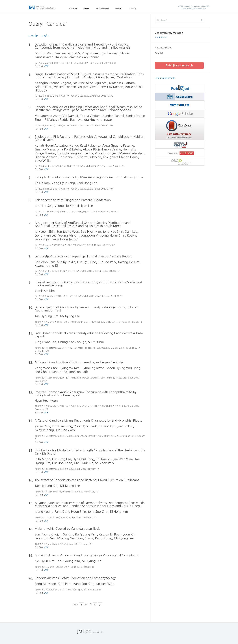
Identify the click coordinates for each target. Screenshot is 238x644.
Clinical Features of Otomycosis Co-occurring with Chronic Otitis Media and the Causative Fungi (88, 284)
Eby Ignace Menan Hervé (121, 157)
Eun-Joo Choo (62, 463)
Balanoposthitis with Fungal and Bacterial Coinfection (73, 200)
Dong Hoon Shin (74, 512)
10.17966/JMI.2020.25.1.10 (82, 245)
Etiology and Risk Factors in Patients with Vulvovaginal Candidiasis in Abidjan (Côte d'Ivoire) (89, 138)
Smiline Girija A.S (68, 53)
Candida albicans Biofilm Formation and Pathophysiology (75, 578)
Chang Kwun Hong (99, 538)
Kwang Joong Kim (48, 266)
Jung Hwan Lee (46, 342)
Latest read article (165, 78)
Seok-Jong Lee (87, 183)
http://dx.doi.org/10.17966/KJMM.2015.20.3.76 (100, 436)
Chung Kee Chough (72, 342)
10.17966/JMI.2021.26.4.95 (86, 212)
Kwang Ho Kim (129, 262)
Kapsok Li (106, 534)
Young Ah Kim (69, 235)
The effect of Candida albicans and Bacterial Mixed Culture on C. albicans (87, 480)
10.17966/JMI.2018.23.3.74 (87, 271)
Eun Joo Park (107, 262)
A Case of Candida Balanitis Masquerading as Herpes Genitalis (79, 362)
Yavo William (44, 161)
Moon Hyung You (119, 368)
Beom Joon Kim (125, 534)
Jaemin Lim (125, 426)
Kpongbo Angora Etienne (75, 153)
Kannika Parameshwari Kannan (78, 57)
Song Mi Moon (45, 584)
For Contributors (102, 9)
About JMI (73, 9)
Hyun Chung (58, 372)
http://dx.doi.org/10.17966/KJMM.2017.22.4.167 (103, 378)
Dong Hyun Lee (46, 235)
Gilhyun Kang (44, 430)
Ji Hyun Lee (85, 206)
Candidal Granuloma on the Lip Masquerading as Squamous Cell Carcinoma (89, 177)
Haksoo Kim (107, 426)
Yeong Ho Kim (65, 206)
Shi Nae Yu (104, 459)
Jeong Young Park (48, 512)
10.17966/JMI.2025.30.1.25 (84, 63)
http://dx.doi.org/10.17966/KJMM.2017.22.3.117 (103, 348)
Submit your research (179, 65)
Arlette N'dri (43, 87)
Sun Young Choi (46, 534)
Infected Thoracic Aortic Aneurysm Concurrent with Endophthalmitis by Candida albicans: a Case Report (86, 394)
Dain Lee (131, 232)
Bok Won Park (45, 262)
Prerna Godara (90, 116)
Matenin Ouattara (122, 83)
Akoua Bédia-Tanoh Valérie (102, 149)
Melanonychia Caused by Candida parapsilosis (67, 529)
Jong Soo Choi (98, 512)
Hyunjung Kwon (93, 368)
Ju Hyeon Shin (45, 232)
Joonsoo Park (78, 372)
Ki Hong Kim (119, 512)
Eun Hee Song (62, 426)
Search (86, 9)
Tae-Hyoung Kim (47, 316)
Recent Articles (163, 48)
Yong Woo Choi (46, 368)
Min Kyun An (66, 262)
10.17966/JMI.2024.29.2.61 (80, 126)
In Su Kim (66, 534)
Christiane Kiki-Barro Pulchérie (80, 157)
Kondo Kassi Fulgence (85, 146)
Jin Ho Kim (42, 183)
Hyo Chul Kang (84, 459)
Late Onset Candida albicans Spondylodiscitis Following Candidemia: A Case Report (89, 335)
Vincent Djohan (65, 87)
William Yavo (87, 87)
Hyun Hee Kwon (46, 401)
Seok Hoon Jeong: (65, 239)
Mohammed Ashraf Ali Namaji (56, 116)
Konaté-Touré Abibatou (51, 146)
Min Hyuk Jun (84, 463)
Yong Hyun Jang (63, 183)
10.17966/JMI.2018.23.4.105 (89, 296)
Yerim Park (42, 426)
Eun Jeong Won (68, 232)
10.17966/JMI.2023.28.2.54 (80, 189)
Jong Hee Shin (113, 232)
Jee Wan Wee (123, 459)
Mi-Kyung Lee (70, 316)
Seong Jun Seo (45, 538)
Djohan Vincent (46, 157)
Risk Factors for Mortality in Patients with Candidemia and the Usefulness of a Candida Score (90, 452)
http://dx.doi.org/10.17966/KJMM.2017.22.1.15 (95, 322)
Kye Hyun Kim (45, 561)
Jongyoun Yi (90, 235)
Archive (159, 53)
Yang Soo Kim (83, 584)
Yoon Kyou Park (85, 426)
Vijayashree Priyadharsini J (100, 53)
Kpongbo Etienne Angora (53, 83)
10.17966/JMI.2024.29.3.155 (91, 166)
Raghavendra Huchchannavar (91, 120)
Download (133, 9)
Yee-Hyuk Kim (45, 291)
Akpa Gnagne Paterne (118, 146)
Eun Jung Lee (62, 459)
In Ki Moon (43, 459)
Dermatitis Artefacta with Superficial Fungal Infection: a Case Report (83, 256)
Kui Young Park (86, 534)
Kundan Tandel (113, 116)
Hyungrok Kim (70, 368)
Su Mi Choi (96, 342)
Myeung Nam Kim (70, 538)
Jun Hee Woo (65, 430)
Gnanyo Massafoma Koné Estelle (58, 149)
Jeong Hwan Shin (113, 235)
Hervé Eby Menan (111, 87)
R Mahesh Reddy (56, 120)
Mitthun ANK (44, 53)
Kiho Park (65, 584)
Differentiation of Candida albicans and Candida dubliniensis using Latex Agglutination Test (86, 309)
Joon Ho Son (44, 206)
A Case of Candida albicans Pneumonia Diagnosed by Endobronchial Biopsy (89, 420)
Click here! (161, 37)
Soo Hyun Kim (91, 232)
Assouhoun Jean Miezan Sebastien (120, 153)
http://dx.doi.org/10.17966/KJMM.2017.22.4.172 (103, 406)
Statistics (119, 9)
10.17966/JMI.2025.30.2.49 (80, 96)
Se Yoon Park (105, 463)
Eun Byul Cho (87, 262)
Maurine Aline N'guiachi (90, 83)
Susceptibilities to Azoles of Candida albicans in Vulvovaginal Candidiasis (86, 555)
